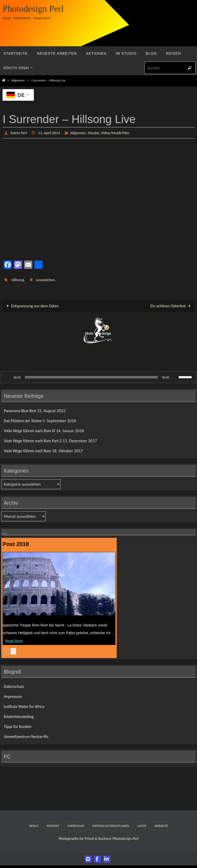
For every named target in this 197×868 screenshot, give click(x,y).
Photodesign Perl (33, 9)
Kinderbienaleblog (20, 716)
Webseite (161, 826)
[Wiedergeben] (8, 377)
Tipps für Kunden (19, 726)
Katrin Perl (19, 133)
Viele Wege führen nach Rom (29, 451)
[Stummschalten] (175, 377)
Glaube (97, 133)
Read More (14, 641)
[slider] (91, 377)
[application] (98, 377)
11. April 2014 (51, 133)
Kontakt (53, 826)
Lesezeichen (47, 280)
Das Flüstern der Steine (24, 421)
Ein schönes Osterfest (171, 306)
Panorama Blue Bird (21, 410)
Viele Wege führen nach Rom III (32, 431)
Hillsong (18, 280)
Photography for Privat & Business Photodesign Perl (98, 838)
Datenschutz (15, 686)
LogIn (142, 826)
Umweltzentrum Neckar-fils (28, 737)
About (34, 826)
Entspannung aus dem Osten (32, 306)
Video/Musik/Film (120, 133)
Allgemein (18, 80)
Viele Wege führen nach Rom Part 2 (35, 441)
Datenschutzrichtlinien (111, 826)
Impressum (14, 696)
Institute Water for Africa (26, 706)
